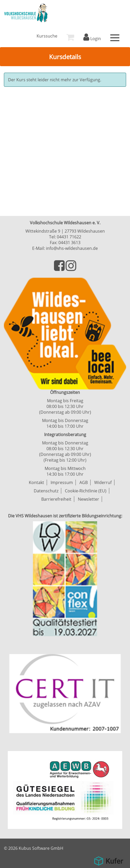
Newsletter (88, 499)
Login (92, 39)
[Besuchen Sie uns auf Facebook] (60, 269)
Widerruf (103, 482)
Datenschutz (46, 491)
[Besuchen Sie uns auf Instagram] (71, 269)
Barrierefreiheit (56, 499)
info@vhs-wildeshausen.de (72, 248)
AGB (84, 482)
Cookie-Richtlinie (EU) (86, 491)
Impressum (62, 482)
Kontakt (36, 482)
